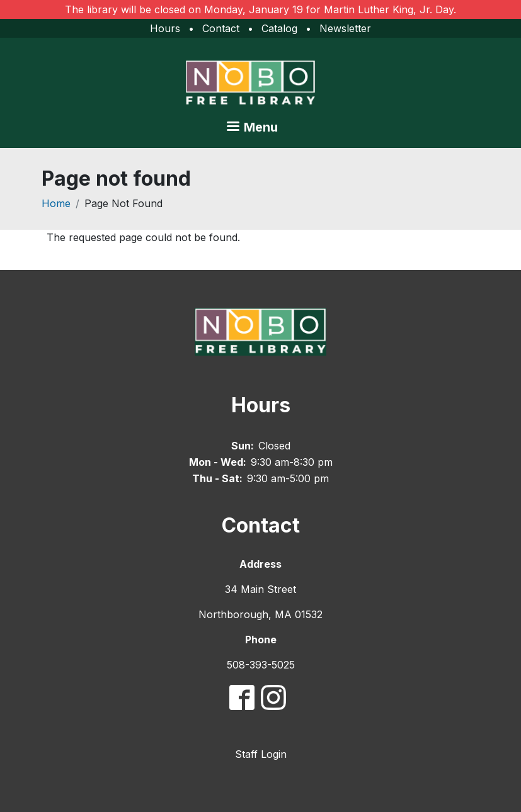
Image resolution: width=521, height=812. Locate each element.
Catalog (279, 28)
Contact (221, 28)
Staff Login (261, 754)
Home (56, 203)
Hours (165, 28)
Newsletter (345, 28)
